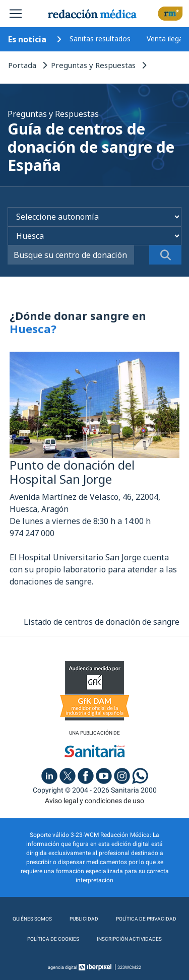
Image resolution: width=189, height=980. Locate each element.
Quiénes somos (32, 919)
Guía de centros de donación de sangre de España (91, 147)
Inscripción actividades (129, 939)
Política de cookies (53, 939)
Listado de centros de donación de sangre (102, 622)
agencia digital (62, 967)
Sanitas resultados (100, 39)
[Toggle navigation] (16, 14)
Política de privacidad (146, 919)
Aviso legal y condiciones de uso (94, 801)
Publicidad (84, 919)
